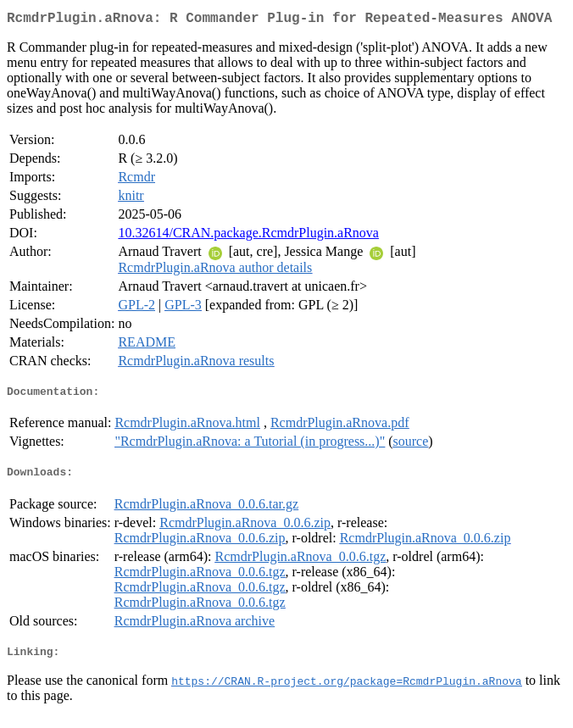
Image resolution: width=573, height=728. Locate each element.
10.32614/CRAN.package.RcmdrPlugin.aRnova (248, 236)
